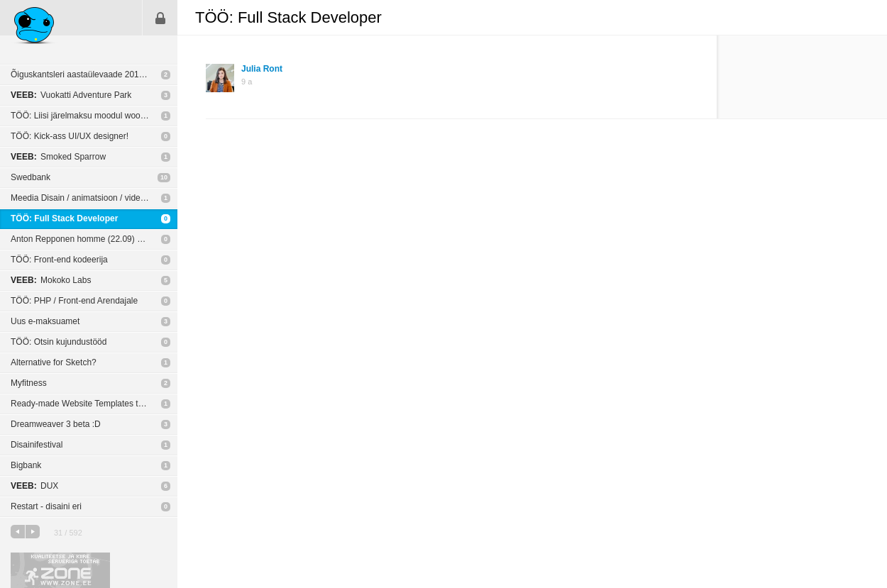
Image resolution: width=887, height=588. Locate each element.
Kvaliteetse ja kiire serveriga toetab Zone (60, 570)
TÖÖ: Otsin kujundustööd (59, 342)
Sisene (160, 18)
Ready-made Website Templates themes (87, 404)
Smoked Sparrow (58, 157)
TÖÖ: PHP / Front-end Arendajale (74, 301)
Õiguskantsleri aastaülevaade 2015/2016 (88, 74)
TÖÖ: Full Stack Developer (64, 218)
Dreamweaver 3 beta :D (56, 424)
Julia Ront (262, 69)
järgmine (33, 532)
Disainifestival (37, 445)
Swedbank (31, 177)
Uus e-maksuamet (45, 321)
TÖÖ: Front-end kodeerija (59, 260)
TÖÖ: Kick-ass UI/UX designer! (70, 136)
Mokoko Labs (51, 280)
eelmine (18, 532)
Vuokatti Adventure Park (71, 95)
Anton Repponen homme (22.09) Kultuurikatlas (94, 239)
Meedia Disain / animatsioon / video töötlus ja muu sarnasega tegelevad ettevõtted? (94, 198)
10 (164, 177)
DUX (34, 486)
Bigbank (26, 465)
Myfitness (29, 383)
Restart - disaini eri (46, 506)
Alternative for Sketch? (54, 362)
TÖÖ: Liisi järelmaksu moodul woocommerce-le (94, 116)
